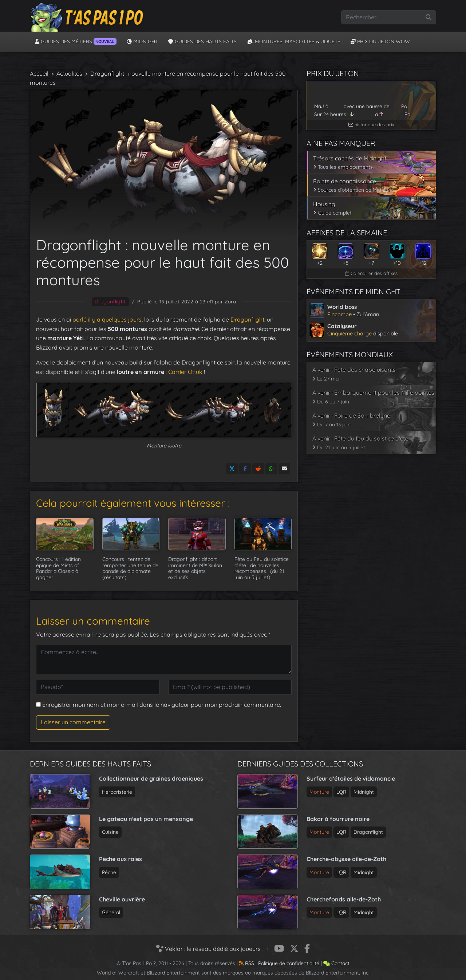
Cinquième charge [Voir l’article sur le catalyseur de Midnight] (349, 333)
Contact (336, 963)
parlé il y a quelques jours (107, 319)
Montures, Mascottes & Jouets (294, 41)
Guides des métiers (76, 41)
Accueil (39, 73)
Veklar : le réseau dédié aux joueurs (208, 949)
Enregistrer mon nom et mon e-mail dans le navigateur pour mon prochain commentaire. (162, 705)
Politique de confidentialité (289, 963)
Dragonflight (110, 302)
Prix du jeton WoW (380, 41)
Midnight (142, 41)
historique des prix (371, 124)
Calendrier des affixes (371, 273)
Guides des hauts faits (202, 41)
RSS (247, 963)
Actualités (69, 73)
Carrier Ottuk (185, 372)
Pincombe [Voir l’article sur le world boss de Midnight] (339, 314)
